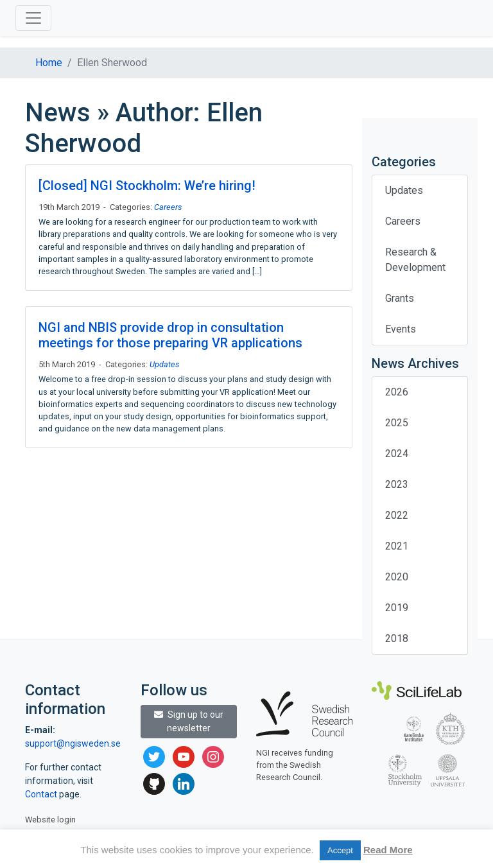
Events (401, 329)
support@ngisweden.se (73, 743)
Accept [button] (340, 850)
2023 (397, 484)
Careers (168, 207)
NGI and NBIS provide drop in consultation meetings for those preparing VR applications (170, 335)
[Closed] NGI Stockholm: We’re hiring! (147, 186)
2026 (397, 392)
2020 (397, 577)
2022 (397, 515)
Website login (50, 820)
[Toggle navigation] (33, 18)
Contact (42, 794)
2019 (397, 608)
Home (49, 63)
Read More (388, 850)
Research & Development (415, 260)
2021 (397, 546)
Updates (164, 364)
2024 (397, 454)
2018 (397, 638)
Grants (400, 298)
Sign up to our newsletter (189, 721)
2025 (397, 423)
